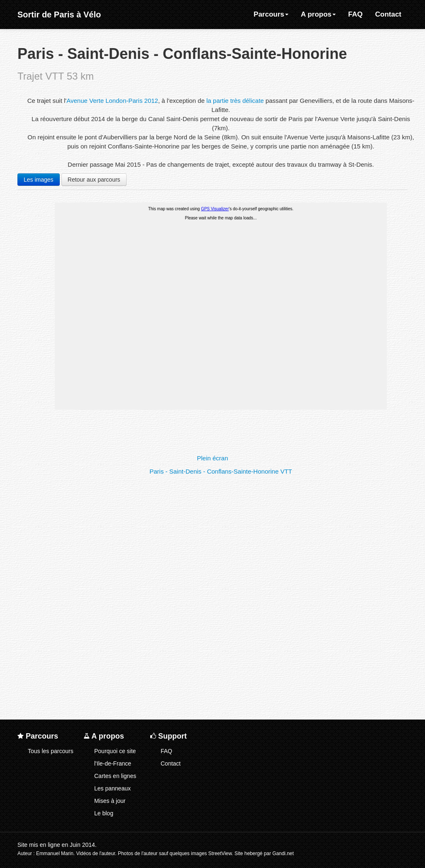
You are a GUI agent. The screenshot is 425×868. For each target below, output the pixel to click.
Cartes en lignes (115, 776)
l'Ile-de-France (113, 763)
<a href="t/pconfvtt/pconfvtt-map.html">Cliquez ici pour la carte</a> (221, 327)
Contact (388, 14)
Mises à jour (110, 801)
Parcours (271, 14)
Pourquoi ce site (115, 751)
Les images (39, 180)
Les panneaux (112, 788)
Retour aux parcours (94, 180)
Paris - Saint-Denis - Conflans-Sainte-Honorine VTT (221, 471)
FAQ (355, 14)
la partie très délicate (235, 101)
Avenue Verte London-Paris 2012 (112, 101)
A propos (318, 14)
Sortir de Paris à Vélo (59, 15)
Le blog (104, 813)
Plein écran (212, 458)
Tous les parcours (51, 751)
